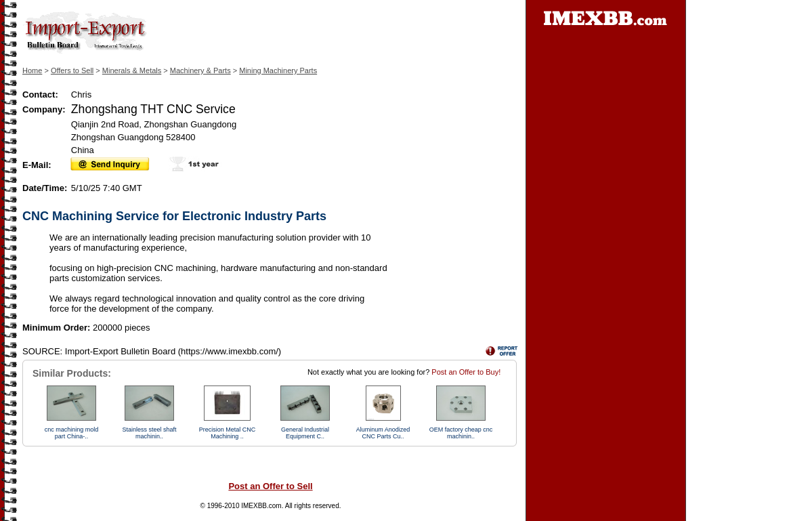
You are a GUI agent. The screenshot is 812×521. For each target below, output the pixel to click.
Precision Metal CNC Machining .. (228, 433)
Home (32, 70)
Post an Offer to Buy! (466, 372)
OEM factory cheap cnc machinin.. (461, 433)
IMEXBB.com (261, 506)
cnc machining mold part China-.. (72, 433)
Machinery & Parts (200, 70)
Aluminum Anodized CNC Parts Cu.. (383, 433)
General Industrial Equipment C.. (305, 433)
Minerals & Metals (132, 70)
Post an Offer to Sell (270, 486)
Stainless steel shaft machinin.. (149, 433)
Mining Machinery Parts (278, 70)
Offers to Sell (72, 70)
